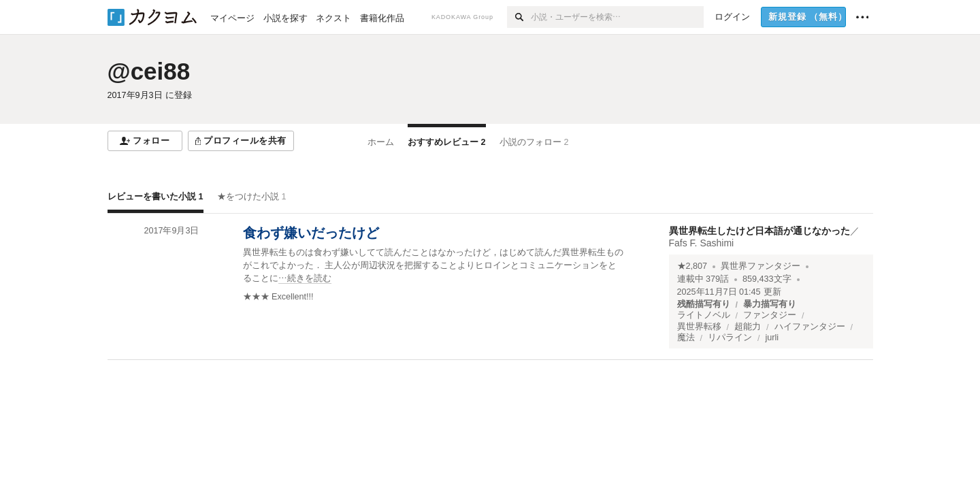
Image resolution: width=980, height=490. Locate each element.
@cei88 (149, 71)
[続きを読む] (434, 266)
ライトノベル (704, 315)
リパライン (730, 338)
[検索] (519, 17)
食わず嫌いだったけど (311, 233)
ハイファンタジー (810, 327)
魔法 (686, 338)
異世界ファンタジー (761, 266)
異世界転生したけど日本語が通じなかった (759, 231)
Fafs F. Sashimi (702, 243)
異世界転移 (699, 327)
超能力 (748, 327)
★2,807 (692, 266)
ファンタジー (770, 315)
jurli (772, 338)
